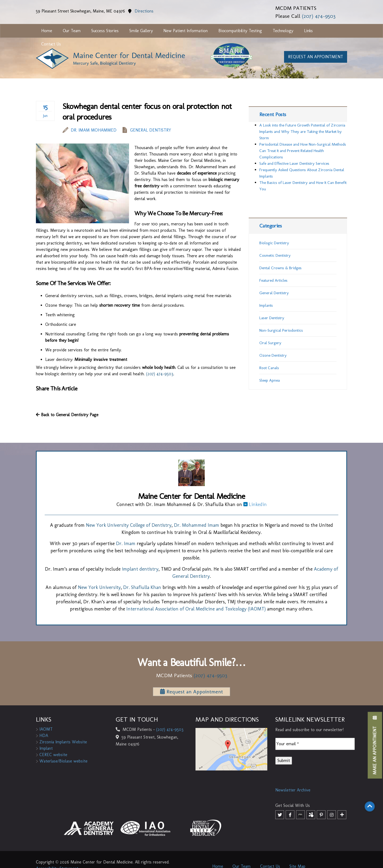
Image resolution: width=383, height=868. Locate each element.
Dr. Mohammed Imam (197, 525)
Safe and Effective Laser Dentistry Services (294, 163)
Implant (44, 748)
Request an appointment (316, 57)
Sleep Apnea (270, 380)
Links (308, 31)
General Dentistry (151, 130)
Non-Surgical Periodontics (281, 330)
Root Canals (269, 368)
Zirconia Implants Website (61, 742)
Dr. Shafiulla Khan (142, 587)
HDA (42, 736)
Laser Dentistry (272, 318)
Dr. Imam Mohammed (89, 130)
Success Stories (105, 31)
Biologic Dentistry (274, 243)
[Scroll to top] (370, 807)
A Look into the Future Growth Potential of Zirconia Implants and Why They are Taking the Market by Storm (302, 132)
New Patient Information (185, 31)
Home (47, 31)
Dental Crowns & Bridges (280, 268)
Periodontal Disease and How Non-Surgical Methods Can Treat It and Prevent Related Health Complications (303, 151)
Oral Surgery (270, 343)
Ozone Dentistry (273, 355)
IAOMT (44, 729)
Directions (141, 11)
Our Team (72, 31)
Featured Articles (273, 280)
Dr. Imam (126, 543)
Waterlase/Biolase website (62, 761)
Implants (266, 305)
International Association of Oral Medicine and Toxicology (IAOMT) (196, 609)
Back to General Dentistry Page (67, 415)
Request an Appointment (191, 692)
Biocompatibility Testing (240, 31)
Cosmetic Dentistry (275, 255)
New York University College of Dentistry (129, 525)
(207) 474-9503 (319, 16)
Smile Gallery (141, 31)
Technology (283, 31)
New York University (99, 587)
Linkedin (255, 504)
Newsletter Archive (293, 790)
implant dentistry (140, 569)
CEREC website (52, 755)
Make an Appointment (375, 745)
